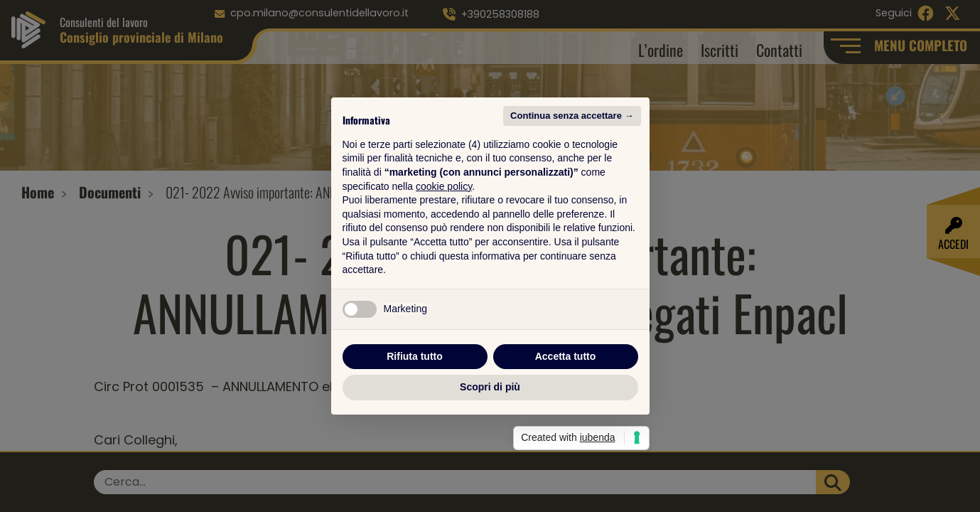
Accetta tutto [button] (566, 356)
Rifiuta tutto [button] (415, 356)
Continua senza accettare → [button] (572, 116)
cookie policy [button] (444, 186)
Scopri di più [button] (490, 387)
